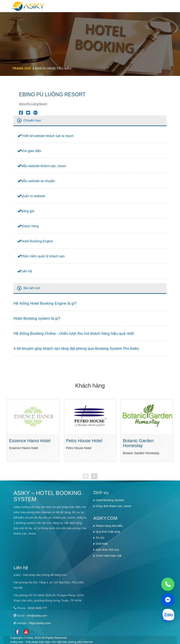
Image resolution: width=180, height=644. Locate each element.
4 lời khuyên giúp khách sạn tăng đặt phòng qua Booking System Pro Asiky (76, 349)
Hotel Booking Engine (37, 241)
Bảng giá (28, 211)
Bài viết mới (32, 288)
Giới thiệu (102, 544)
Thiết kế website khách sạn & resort (47, 136)
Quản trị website (33, 196)
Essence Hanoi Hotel (30, 441)
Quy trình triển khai (108, 532)
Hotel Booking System (110, 500)
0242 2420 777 (38, 608)
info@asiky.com (37, 616)
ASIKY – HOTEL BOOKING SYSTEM (48, 496)
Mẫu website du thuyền (38, 181)
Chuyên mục (32, 120)
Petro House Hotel (84, 441)
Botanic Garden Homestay (138, 443)
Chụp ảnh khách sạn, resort (113, 506)
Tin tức (100, 538)
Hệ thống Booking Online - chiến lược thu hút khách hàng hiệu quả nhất (74, 334)
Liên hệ (26, 271)
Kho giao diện (31, 151)
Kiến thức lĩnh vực (108, 550)
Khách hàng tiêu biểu (109, 526)
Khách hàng (30, 226)
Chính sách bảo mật (109, 556)
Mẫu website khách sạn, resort (44, 166)
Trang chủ (22, 68)
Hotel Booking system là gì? (37, 318)
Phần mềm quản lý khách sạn (43, 256)
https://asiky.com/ (40, 623)
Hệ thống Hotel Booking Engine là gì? (45, 303)
